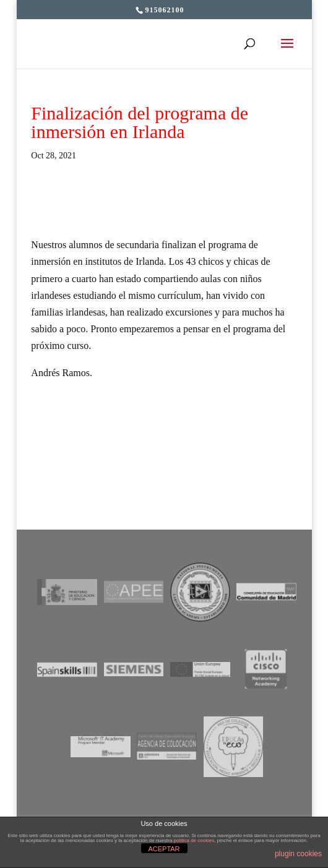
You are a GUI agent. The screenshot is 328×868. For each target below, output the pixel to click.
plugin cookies (298, 854)
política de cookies (194, 840)
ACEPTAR (164, 849)
